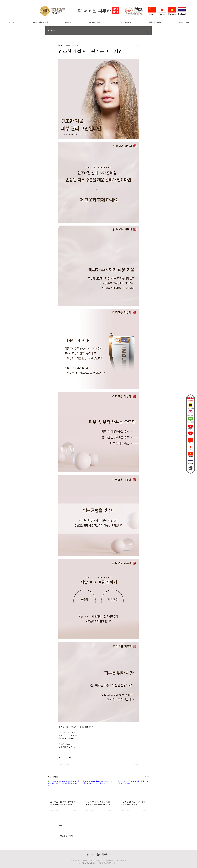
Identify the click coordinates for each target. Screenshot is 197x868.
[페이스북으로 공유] (59, 757)
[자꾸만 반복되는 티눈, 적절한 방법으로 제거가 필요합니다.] (99, 789)
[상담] (190, 469)
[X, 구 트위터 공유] (65, 757)
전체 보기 (146, 776)
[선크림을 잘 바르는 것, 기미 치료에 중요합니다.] (134, 789)
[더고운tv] (190, 399)
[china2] (190, 441)
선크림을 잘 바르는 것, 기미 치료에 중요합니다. (133, 803)
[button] (39, 22)
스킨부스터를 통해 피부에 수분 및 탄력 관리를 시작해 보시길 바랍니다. (63, 803)
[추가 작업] (137, 45)
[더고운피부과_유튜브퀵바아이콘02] (190, 434)
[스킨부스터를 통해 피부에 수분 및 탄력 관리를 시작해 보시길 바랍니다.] (63, 789)
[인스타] (190, 413)
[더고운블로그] (190, 420)
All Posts (51, 31)
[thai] (190, 462)
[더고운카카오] (190, 406)
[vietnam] (190, 455)
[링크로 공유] (75, 757)
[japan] (190, 448)
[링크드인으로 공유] (70, 757)
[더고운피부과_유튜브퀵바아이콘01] (190, 427)
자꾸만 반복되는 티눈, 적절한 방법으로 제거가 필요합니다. (98, 803)
